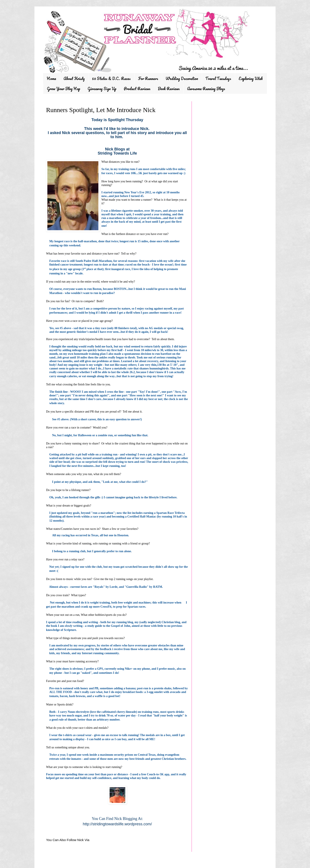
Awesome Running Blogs (206, 89)
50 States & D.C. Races (111, 78)
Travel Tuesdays (218, 78)
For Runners (148, 78)
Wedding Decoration (182, 78)
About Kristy (74, 78)
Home (51, 78)
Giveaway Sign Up (102, 89)
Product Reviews (137, 89)
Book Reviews (169, 89)
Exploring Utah (251, 78)
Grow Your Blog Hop (64, 89)
